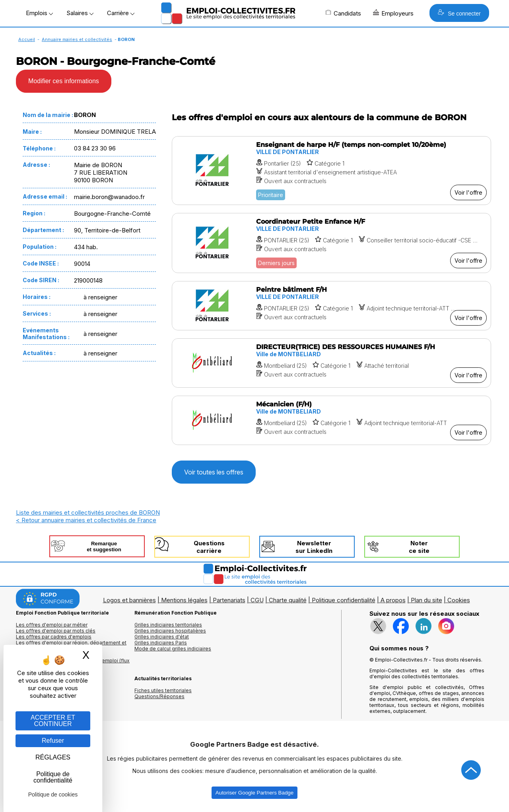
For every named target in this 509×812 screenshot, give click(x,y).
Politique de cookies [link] (53, 794)
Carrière (121, 13)
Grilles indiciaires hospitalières (170, 631)
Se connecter (459, 13)
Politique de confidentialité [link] (53, 777)
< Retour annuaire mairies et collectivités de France (86, 520)
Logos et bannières (129, 600)
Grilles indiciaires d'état (162, 637)
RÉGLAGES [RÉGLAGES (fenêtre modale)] (53, 757)
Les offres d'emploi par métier (52, 625)
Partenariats (229, 600)
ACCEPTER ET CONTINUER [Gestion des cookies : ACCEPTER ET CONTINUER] (53, 721)
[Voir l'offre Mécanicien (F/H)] (331, 420)
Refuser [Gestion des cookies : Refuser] (53, 741)
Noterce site (419, 547)
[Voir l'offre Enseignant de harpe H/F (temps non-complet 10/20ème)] (331, 171)
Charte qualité (288, 600)
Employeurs (393, 13)
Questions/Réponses (159, 696)
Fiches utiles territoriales (163, 690)
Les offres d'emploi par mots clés (56, 631)
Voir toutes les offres (214, 472)
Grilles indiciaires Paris (161, 643)
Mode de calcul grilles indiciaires (173, 649)
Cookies (459, 600)
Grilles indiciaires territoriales (168, 625)
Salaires (80, 13)
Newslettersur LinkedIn (314, 547)
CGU (257, 600)
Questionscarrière (209, 547)
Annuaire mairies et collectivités (77, 39)
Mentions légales (184, 600)
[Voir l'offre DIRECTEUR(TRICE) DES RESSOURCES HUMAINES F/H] (331, 363)
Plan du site (426, 600)
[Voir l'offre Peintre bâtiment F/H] (331, 306)
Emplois (39, 13)
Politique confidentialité (344, 600)
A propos (393, 600)
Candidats (343, 13)
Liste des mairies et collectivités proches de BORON (88, 512)
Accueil (27, 39)
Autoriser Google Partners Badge (254, 793)
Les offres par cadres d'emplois (54, 637)
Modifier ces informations (64, 81)
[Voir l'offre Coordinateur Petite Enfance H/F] (331, 243)
